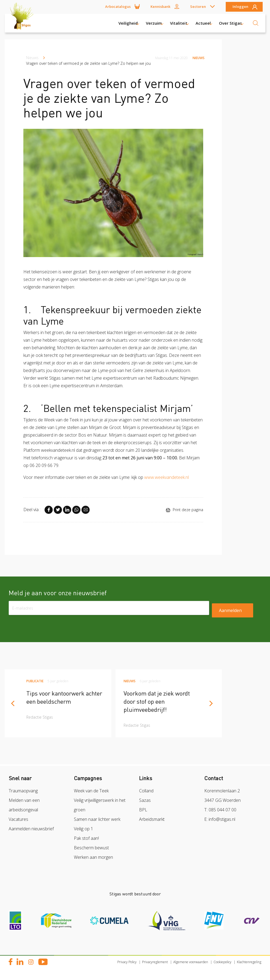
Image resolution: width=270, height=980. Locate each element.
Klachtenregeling (249, 962)
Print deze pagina (184, 510)
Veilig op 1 (84, 829)
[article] (58, 703)
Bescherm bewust (91, 848)
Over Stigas (230, 23)
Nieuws (32, 58)
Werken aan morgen (93, 857)
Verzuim (154, 23)
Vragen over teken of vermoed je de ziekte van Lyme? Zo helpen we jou (88, 63)
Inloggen (240, 7)
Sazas (145, 800)
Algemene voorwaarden (191, 962)
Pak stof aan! (86, 838)
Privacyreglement (155, 962)
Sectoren (198, 7)
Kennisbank (160, 7)
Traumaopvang (23, 791)
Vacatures (18, 819)
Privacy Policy (127, 962)
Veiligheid (128, 23)
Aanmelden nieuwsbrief (31, 829)
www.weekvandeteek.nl (167, 477)
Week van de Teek (91, 791)
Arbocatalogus (118, 7)
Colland (146, 791)
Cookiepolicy (222, 962)
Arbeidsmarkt (152, 819)
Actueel (203, 23)
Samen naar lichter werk (97, 819)
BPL (143, 810)
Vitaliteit (179, 23)
